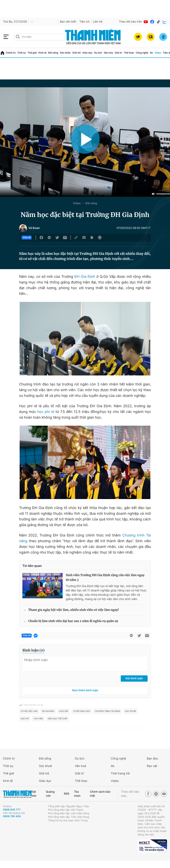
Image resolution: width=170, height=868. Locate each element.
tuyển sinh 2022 (81, 711)
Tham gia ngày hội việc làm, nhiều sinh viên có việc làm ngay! (74, 610)
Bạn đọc (153, 758)
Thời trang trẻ (120, 773)
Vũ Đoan (34, 228)
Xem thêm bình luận (85, 690)
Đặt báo (34, 794)
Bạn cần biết (68, 22)
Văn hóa (108, 53)
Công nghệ (142, 53)
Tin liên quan (32, 566)
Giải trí (118, 53)
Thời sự (22, 53)
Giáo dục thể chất (58, 719)
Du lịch (98, 53)
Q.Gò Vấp (64, 711)
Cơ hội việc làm (29, 711)
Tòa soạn (77, 794)
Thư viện (38, 719)
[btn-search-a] (18, 37)
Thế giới (32, 53)
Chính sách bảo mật (100, 794)
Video (158, 53)
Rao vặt (152, 766)
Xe (151, 53)
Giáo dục (88, 53)
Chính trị (11, 53)
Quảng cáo (50, 794)
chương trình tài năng (107, 711)
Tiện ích (84, 22)
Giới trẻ (77, 53)
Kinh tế (42, 53)
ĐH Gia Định (85, 277)
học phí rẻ (46, 412)
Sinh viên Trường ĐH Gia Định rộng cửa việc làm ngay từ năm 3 (105, 578)
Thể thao (129, 53)
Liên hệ (98, 22)
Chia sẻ (27, 238)
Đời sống (53, 53)
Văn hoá (80, 766)
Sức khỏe (65, 53)
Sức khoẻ (45, 766)
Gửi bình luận (134, 678)
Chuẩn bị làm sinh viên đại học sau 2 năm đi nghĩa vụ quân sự (73, 621)
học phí (25, 719)
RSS (67, 794)
